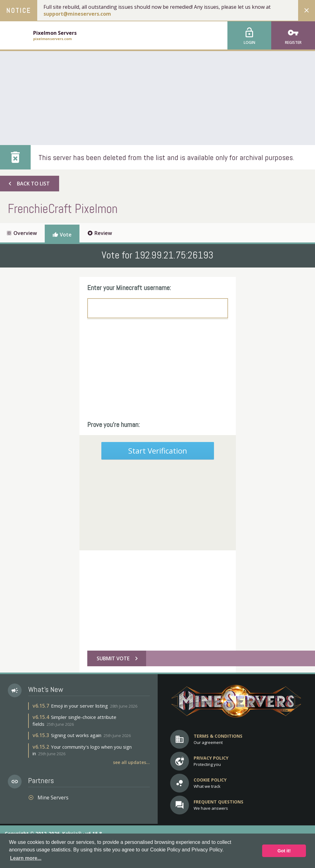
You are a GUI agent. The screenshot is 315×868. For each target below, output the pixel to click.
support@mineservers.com (77, 14)
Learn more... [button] (26, 858)
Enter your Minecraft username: (129, 288)
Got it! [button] (284, 851)
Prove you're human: (114, 424)
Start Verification (158, 451)
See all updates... (131, 762)
